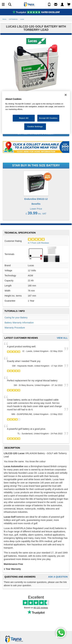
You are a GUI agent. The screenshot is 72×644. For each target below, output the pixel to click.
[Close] (66, 95)
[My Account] (62, 5)
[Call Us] (49, 5)
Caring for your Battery (16, 318)
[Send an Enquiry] (56, 5)
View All (62, 338)
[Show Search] (10, 5)
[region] (36, 113)
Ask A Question (58, 577)
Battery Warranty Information (19, 323)
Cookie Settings (35, 127)
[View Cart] (69, 5)
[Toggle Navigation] (3, 5)
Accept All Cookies (48, 118)
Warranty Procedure (15, 328)
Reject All (24, 118)
